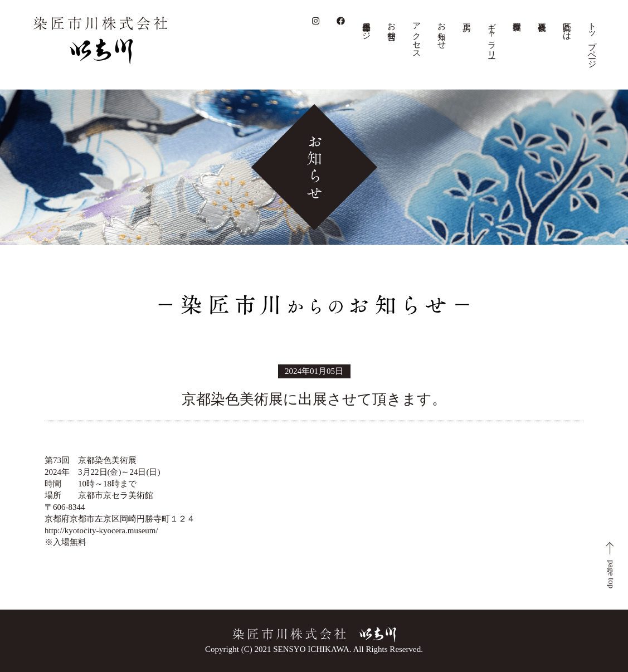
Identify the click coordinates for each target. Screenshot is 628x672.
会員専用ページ (367, 26)
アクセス (417, 36)
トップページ (592, 40)
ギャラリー (492, 36)
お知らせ (442, 31)
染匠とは (567, 26)
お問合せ (392, 26)
